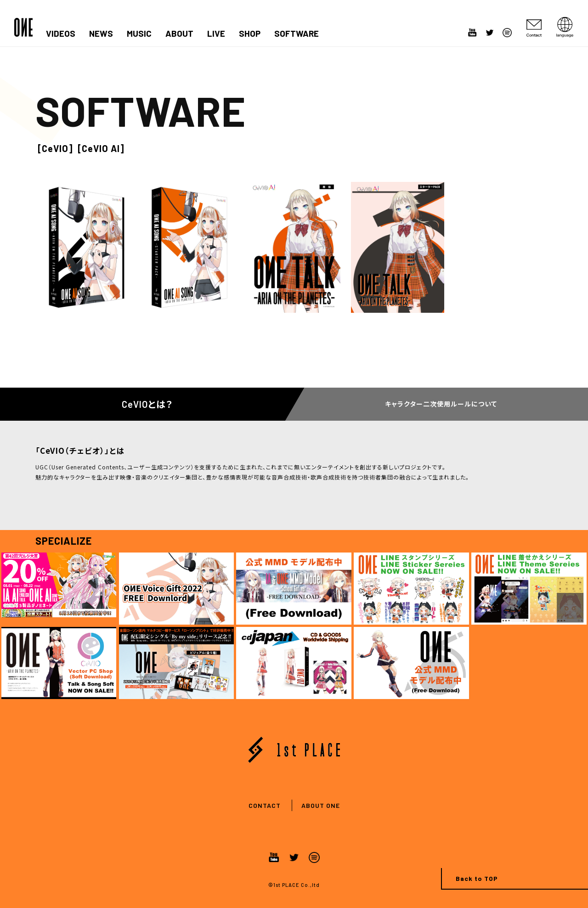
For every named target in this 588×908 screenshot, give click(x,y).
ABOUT (179, 34)
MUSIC (139, 34)
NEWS (101, 34)
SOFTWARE (297, 34)
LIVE (216, 34)
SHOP (250, 34)
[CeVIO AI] (101, 148)
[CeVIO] (55, 148)
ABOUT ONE (321, 805)
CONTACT (265, 805)
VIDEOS (61, 34)
